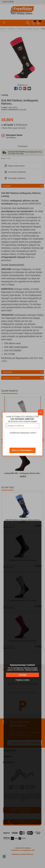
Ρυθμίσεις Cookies (22, 680)
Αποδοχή (22, 675)
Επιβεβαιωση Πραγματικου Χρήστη (23, 433)
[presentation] (23, 439)
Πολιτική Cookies (31, 670)
